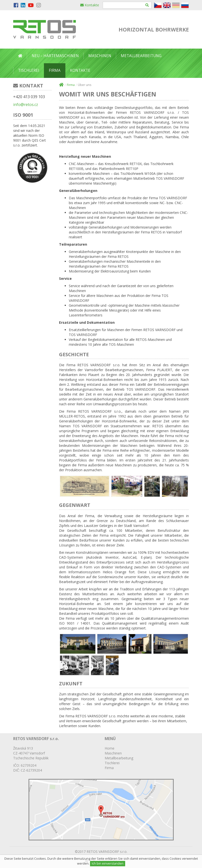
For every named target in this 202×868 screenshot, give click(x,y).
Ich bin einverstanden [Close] (108, 863)
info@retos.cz (26, 105)
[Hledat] (147, 5)
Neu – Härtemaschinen (55, 56)
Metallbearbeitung (141, 56)
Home (110, 748)
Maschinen (100, 56)
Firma (55, 70)
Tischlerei (29, 70)
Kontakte (90, 5)
